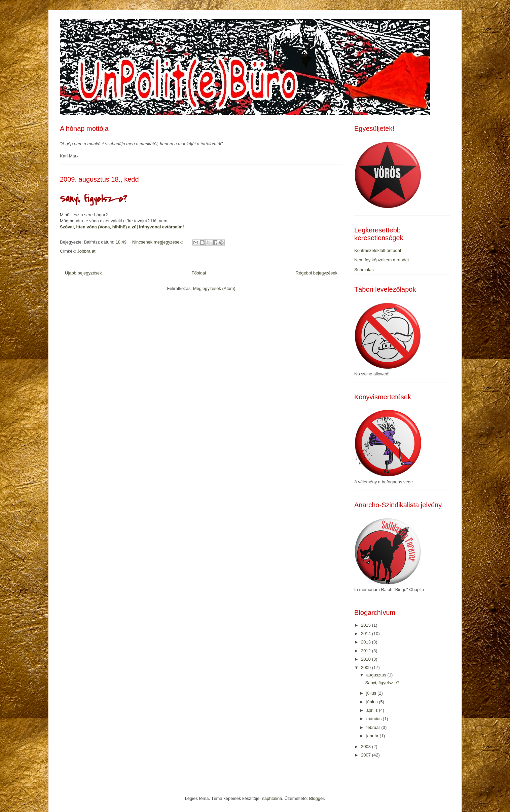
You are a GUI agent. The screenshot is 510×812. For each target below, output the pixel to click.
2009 (367, 668)
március (375, 719)
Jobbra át (86, 251)
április (373, 710)
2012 (367, 651)
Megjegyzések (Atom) (214, 288)
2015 (367, 625)
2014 (367, 634)
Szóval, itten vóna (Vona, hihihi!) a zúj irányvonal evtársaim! (122, 227)
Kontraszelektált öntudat (378, 250)
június (373, 702)
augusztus (377, 675)
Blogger (317, 798)
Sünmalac (364, 270)
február (374, 727)
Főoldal (199, 273)
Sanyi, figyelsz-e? (93, 199)
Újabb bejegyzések (83, 273)
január (373, 736)
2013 (367, 642)
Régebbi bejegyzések (317, 273)
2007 (367, 755)
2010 (367, 659)
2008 (367, 747)
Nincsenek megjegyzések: (158, 242)
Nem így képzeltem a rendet (382, 260)
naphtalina (272, 798)
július (372, 693)
